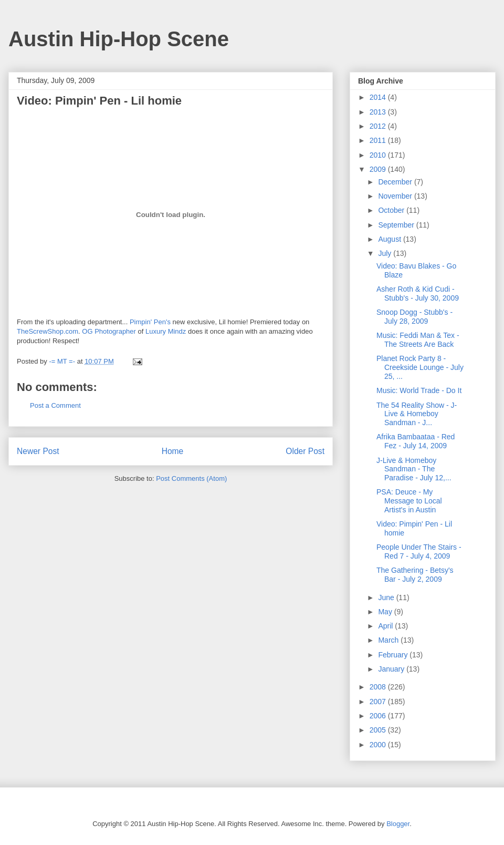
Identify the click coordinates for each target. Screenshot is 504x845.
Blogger (398, 824)
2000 (379, 745)
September (397, 225)
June (387, 597)
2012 (379, 126)
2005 (379, 730)
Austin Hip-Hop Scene (119, 39)
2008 (379, 687)
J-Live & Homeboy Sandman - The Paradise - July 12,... (414, 469)
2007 (379, 702)
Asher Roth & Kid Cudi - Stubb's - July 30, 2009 (418, 293)
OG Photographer (109, 331)
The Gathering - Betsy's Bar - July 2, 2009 (415, 575)
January (392, 669)
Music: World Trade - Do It (419, 390)
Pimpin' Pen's (150, 322)
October (392, 210)
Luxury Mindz (166, 331)
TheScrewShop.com (48, 331)
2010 (379, 155)
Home (173, 451)
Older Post (305, 451)
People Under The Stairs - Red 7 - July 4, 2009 (419, 552)
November (396, 196)
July (386, 253)
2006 (379, 716)
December (396, 182)
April (386, 626)
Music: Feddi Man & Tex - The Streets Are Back (418, 340)
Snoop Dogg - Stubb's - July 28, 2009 (414, 317)
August (390, 239)
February (394, 655)
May (386, 612)
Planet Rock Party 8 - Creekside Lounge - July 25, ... (420, 367)
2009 (379, 169)
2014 (379, 97)
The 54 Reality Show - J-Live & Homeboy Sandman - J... (417, 414)
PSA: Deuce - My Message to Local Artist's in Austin (409, 501)
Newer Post (38, 451)
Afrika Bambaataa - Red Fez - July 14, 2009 (416, 441)
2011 (379, 140)
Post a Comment (55, 405)
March (389, 640)
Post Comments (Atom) (191, 478)
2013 (379, 112)
